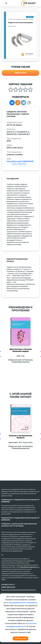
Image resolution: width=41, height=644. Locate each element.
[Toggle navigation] (6, 3)
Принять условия (20, 638)
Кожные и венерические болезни (21, 437)
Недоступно (21, 73)
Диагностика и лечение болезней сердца (21, 350)
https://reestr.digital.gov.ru (29, 567)
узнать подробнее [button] (19, 164)
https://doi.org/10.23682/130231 (20, 161)
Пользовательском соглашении (23, 603)
